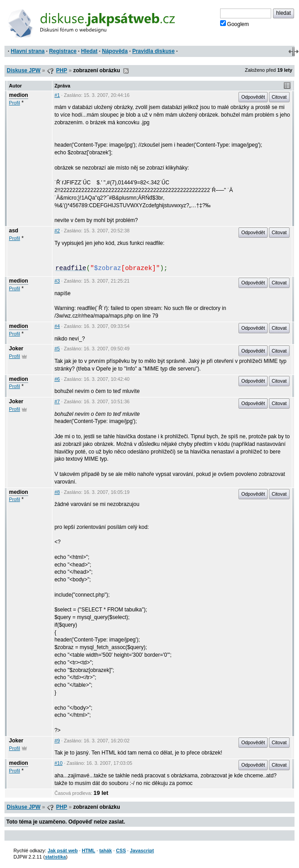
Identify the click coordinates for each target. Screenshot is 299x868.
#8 (57, 492)
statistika (55, 857)
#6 (57, 379)
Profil (15, 103)
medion (19, 95)
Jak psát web (63, 851)
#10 (58, 763)
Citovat (279, 97)
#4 (57, 326)
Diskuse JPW (24, 70)
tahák (105, 851)
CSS (121, 851)
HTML (88, 851)
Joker (16, 349)
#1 (57, 95)
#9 (57, 741)
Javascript (142, 851)
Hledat (89, 51)
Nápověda (115, 51)
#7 (57, 401)
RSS (126, 71)
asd (14, 231)
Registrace (63, 51)
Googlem (235, 24)
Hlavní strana (28, 51)
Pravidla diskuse (154, 51)
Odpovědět (253, 97)
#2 (57, 231)
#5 (57, 349)
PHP (62, 70)
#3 (57, 281)
